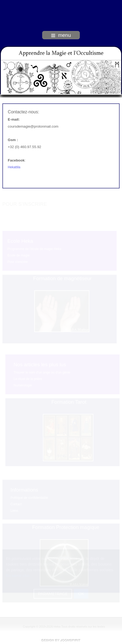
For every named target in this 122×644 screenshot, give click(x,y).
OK (81, 594)
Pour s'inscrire (17, 262)
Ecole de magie (18, 255)
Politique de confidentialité (29, 498)
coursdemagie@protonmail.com (33, 126)
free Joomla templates (61, 640)
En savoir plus (18, 575)
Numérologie (23, 385)
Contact (16, 504)
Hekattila (14, 167)
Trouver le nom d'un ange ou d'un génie (42, 372)
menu (61, 35)
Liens (14, 511)
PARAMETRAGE (53, 594)
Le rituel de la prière (28, 379)
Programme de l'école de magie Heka (34, 249)
